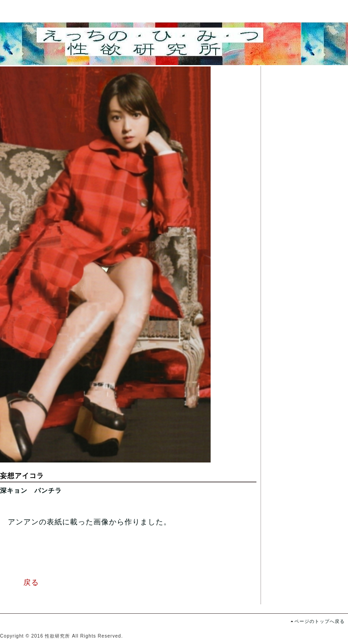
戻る (19, 582)
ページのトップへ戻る (320, 621)
